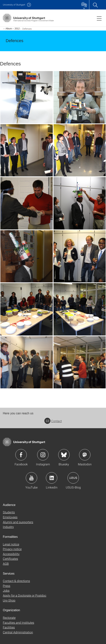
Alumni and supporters (18, 522)
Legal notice (11, 544)
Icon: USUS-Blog (73, 478)
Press (7, 586)
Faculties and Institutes (18, 622)
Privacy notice (12, 549)
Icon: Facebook (21, 455)
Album (9, 29)
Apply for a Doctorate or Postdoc (25, 595)
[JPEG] (27, 97)
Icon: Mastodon (85, 455)
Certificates (10, 559)
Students (9, 512)
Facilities (9, 627)
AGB (6, 563)
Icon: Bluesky (64, 455)
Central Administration (18, 632)
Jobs (6, 590)
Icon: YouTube (31, 478)
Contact (53, 421)
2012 (17, 29)
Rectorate (9, 618)
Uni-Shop (9, 600)
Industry (8, 527)
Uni (14, 5)
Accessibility (11, 554)
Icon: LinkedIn (52, 478)
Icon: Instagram (43, 455)
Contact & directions (16, 581)
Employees (10, 517)
